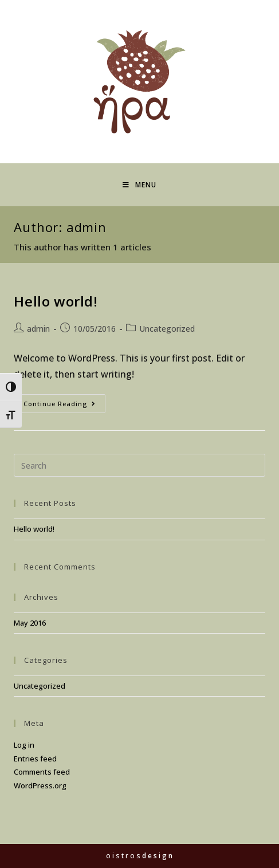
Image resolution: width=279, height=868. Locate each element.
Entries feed (35, 759)
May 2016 (30, 623)
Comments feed (42, 772)
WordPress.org (40, 785)
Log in (24, 745)
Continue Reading (64, 406)
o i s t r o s (139, 856)
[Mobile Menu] (139, 185)
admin (38, 329)
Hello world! (56, 301)
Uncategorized (167, 329)
